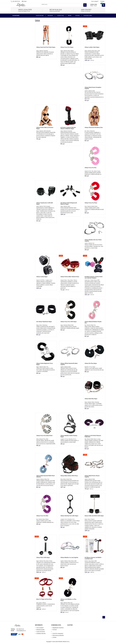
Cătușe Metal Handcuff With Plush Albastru (45, 476)
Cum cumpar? (95, 1)
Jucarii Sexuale (40, 16)
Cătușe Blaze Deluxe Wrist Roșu (69, 476)
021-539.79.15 (15, 1)
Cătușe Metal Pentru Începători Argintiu (93, 88)
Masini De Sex (17, 67)
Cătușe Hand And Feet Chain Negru (46, 47)
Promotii (16, 69)
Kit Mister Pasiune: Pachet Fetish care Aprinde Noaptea (94, 277)
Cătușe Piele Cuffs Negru (43, 557)
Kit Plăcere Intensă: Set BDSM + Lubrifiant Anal (93, 558)
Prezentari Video (18, 72)
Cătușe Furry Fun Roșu (91, 203)
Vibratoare (17, 43)
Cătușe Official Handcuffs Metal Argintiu (69, 364)
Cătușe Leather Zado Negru (92, 47)
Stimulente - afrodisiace (21, 38)
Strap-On (16, 60)
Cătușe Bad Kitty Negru (91, 399)
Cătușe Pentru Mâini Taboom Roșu (70, 277)
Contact (102, 1)
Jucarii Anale (17, 55)
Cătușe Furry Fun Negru (67, 47)
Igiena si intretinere (19, 48)
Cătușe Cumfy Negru (42, 277)
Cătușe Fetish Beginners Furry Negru (45, 364)
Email (24, 1)
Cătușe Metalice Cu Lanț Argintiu (69, 557)
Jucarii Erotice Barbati (20, 41)
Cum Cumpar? (40, 628)
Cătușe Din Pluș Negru (91, 363)
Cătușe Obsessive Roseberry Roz (94, 127)
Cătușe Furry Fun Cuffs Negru (69, 322)
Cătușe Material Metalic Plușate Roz (93, 322)
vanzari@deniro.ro (21, 631)
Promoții (77, 16)
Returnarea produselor (58, 635)
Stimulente (50, 16)
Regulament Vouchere (58, 628)
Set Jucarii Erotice (19, 65)
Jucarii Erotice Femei (20, 57)
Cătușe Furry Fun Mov (42, 516)
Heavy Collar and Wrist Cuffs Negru (94, 516)
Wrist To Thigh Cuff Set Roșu (44, 599)
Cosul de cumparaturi (58, 633)
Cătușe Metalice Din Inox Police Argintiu (93, 240)
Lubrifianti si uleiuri (20, 45)
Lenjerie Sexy (17, 50)
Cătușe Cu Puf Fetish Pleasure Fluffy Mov (93, 436)
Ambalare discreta (41, 633)
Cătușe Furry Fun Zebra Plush (44, 436)
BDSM (15, 19)
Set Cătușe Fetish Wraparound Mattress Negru (69, 203)
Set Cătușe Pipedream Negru (44, 322)
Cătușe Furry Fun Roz (91, 168)
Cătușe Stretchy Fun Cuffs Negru (69, 516)
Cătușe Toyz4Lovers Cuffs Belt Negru (45, 203)
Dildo (15, 53)
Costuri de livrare (41, 632)
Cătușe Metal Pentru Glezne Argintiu (92, 476)
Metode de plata (40, 630)
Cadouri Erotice (18, 62)
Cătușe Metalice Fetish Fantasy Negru (69, 436)
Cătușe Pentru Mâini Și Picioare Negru (45, 128)
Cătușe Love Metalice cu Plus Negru (68, 600)
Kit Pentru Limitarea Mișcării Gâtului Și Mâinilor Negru (68, 128)
